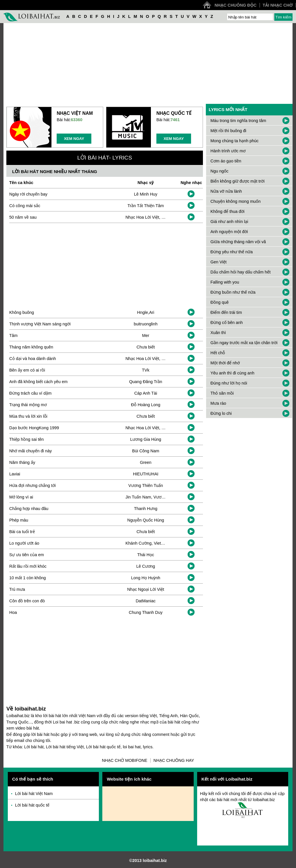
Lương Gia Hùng (146, 439)
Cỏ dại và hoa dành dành (33, 359)
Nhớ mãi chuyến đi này (30, 451)
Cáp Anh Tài (146, 393)
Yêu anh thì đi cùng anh (232, 373)
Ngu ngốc (219, 171)
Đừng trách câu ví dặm (30, 393)
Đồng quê (220, 302)
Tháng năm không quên (31, 347)
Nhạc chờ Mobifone (125, 760)
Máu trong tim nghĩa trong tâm (238, 121)
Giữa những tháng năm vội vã (238, 242)
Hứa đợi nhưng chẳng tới (33, 485)
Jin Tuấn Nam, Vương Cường (153, 497)
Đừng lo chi (221, 413)
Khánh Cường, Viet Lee (147, 543)
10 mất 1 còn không (27, 578)
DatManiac (146, 601)
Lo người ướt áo (24, 543)
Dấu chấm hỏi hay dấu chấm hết (240, 272)
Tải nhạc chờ (278, 5)
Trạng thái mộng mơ (28, 405)
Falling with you (225, 282)
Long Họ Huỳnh (146, 578)
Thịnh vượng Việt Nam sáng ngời (40, 324)
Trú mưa (17, 589)
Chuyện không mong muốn (236, 201)
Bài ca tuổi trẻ (22, 532)
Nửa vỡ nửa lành (226, 191)
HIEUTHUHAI (146, 474)
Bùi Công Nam (146, 451)
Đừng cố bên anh (227, 323)
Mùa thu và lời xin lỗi (28, 416)
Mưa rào (218, 403)
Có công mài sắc (25, 206)
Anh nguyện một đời (229, 232)
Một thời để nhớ (225, 363)
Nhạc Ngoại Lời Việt (146, 589)
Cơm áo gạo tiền (226, 161)
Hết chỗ (218, 353)
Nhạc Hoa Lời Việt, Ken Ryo (151, 428)
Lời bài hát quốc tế (103, 747)
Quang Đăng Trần (146, 382)
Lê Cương (146, 566)
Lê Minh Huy (146, 194)
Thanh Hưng (146, 509)
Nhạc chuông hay (174, 760)
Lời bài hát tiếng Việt (65, 747)
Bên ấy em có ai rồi (27, 370)
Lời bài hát (34, 747)
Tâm (13, 335)
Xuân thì (218, 333)
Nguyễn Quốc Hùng (146, 520)
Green (146, 462)
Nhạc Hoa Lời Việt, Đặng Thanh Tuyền (161, 217)
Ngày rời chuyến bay (28, 194)
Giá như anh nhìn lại (229, 222)
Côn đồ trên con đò (27, 601)
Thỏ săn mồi (222, 393)
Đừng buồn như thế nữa (233, 292)
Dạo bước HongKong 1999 (34, 428)
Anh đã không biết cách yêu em (38, 382)
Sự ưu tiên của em (27, 555)
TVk (146, 370)
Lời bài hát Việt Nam (34, 794)
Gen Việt (219, 262)
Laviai (15, 474)
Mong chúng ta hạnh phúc (234, 141)
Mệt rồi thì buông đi (228, 131)
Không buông (22, 312)
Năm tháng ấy (22, 462)
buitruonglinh (146, 324)
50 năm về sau (23, 217)
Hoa (13, 612)
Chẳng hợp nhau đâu (29, 509)
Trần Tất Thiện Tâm (146, 206)
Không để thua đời (227, 211)
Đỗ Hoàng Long (146, 405)
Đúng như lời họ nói (229, 383)
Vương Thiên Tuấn (146, 485)
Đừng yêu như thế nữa (232, 252)
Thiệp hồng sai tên (26, 439)
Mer (146, 335)
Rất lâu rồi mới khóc (28, 566)
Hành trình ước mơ (228, 151)
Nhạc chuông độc (235, 5)
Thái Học (146, 555)
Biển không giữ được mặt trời (237, 181)
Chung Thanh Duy (146, 612)
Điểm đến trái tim (226, 312)
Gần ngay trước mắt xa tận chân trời (244, 343)
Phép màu (19, 520)
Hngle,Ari (146, 312)
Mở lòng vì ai (21, 497)
